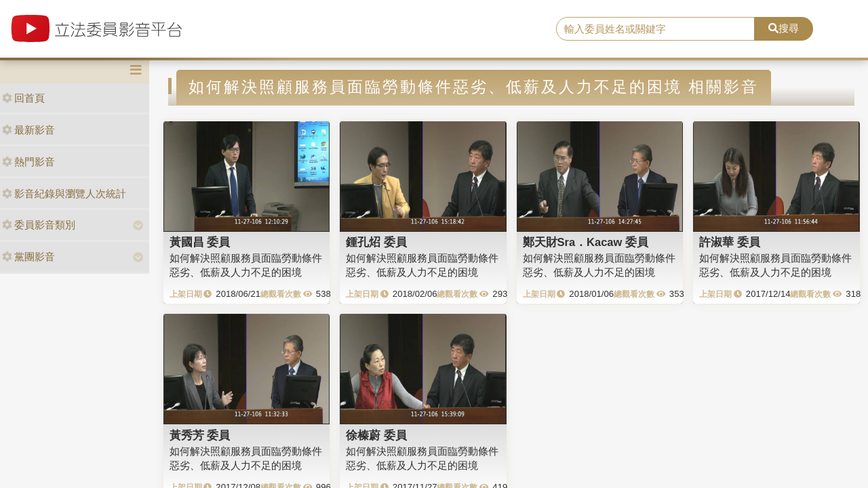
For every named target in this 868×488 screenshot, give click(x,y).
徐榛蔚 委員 (376, 435)
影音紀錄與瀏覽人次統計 (64, 194)
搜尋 (784, 28)
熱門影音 (28, 162)
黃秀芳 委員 (200, 435)
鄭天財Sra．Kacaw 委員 (586, 242)
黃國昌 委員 (200, 242)
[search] (655, 29)
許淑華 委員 (730, 242)
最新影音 (28, 130)
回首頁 (23, 98)
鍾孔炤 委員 (376, 242)
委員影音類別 (39, 225)
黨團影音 (28, 257)
